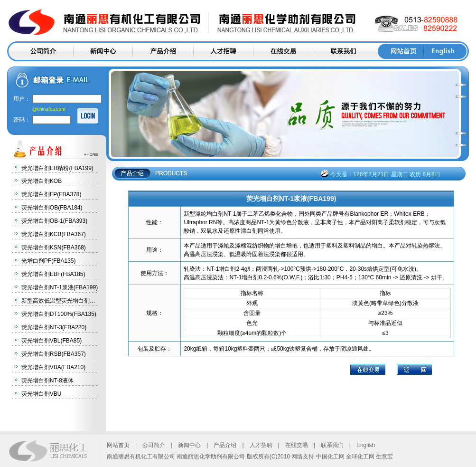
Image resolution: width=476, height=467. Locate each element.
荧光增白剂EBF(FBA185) (53, 274)
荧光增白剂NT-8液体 (47, 381)
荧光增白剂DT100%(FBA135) (59, 314)
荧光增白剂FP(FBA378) (51, 194)
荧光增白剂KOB (42, 181)
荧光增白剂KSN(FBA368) (54, 248)
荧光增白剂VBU (42, 394)
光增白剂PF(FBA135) (49, 261)
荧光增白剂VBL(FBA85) (51, 341)
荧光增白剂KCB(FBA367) (54, 234)
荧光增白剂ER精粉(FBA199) (57, 168)
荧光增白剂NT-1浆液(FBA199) (60, 287)
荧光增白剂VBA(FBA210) (53, 367)
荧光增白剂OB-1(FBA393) (54, 221)
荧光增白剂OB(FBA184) (52, 208)
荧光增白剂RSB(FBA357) (54, 354)
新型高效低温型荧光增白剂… (58, 301)
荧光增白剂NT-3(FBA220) (54, 327)
